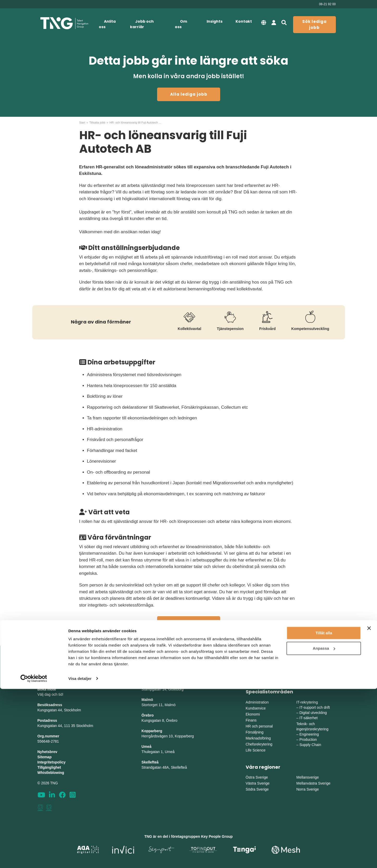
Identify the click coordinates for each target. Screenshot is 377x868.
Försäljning (255, 732)
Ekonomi (253, 714)
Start (82, 123)
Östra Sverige (257, 777)
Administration (257, 702)
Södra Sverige (257, 789)
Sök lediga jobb (314, 25)
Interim (302, 669)
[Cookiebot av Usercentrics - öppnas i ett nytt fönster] (34, 858)
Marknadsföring (258, 738)
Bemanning (255, 675)
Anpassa (324, 827)
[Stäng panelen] (369, 808)
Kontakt (244, 21)
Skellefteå (150, 762)
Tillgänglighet (49, 767)
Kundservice (256, 708)
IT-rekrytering (307, 702)
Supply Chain (310, 745)
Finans (251, 720)
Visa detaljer (80, 858)
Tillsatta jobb (97, 123)
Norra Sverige (307, 789)
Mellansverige (307, 777)
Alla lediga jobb (189, 94)
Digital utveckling (313, 713)
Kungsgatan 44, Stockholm (59, 710)
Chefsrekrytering (259, 744)
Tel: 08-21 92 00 (51, 679)
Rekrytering (255, 669)
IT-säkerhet (308, 718)
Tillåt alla (324, 812)
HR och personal (259, 726)
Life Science (256, 750)
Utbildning (304, 675)
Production (308, 739)
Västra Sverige (258, 783)
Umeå (146, 747)
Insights (215, 21)
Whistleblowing (51, 773)
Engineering (309, 734)
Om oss (181, 24)
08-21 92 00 (327, 4)
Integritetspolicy (52, 762)
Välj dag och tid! (51, 694)
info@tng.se (47, 674)
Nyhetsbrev (47, 752)
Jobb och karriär (142, 24)
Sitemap (45, 757)
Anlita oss (107, 24)
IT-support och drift (315, 707)
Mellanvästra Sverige (313, 783)
